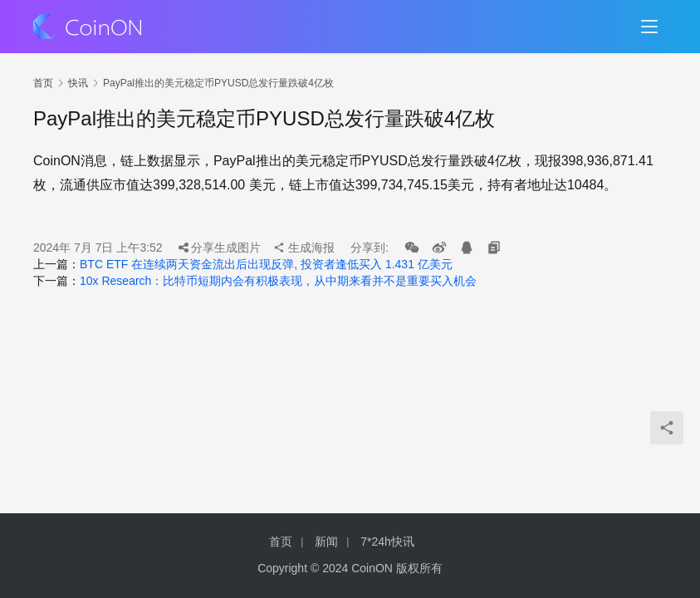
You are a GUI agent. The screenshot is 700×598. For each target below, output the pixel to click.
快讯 (78, 83)
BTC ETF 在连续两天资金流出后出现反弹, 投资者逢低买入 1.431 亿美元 (266, 264)
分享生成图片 (220, 248)
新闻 (326, 542)
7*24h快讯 (387, 542)
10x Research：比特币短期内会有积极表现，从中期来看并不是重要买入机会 (278, 281)
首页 (43, 83)
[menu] (649, 27)
